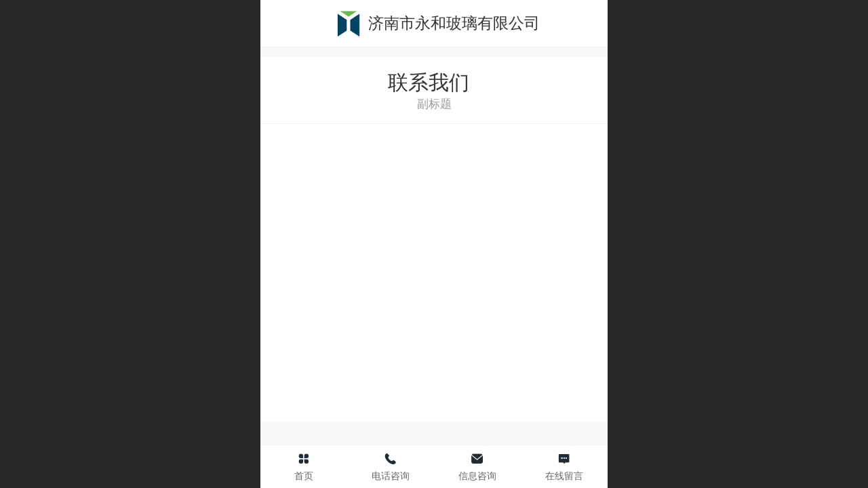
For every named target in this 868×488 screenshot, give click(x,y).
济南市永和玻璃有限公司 (454, 23)
